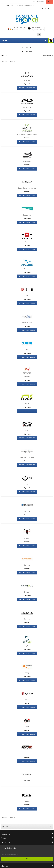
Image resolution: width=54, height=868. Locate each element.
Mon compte (6, 842)
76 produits (27, 84)
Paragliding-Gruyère (27, 457)
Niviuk (27, 403)
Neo (27, 350)
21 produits (27, 596)
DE (45, 9)
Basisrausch (27, 161)
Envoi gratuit (37, 28)
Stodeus (27, 619)
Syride (27, 700)
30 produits (27, 299)
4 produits (27, 138)
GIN (27, 296)
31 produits (27, 407)
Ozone (27, 430)
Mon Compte (40, 2)
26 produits (27, 434)
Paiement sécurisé (19, 28)
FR (42, 9)
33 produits (27, 649)
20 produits (27, 353)
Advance (27, 80)
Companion (27, 215)
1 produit (27, 246)
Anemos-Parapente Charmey (27, 134)
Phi (27, 484)
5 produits (27, 623)
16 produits (27, 111)
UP (27, 754)
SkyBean (27, 511)
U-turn (27, 727)
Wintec (27, 801)
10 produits (27, 219)
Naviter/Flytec (27, 323)
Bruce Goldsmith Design (27, 188)
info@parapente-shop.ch (27, 5)
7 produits (27, 703)
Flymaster (27, 269)
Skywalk (27, 592)
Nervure (27, 377)
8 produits (27, 192)
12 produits (27, 272)
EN (48, 9)
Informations (8, 827)
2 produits (27, 569)
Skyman (27, 538)
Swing (27, 673)
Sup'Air (27, 646)
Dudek (27, 242)
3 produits (27, 515)
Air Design (27, 107)
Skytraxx (27, 565)
